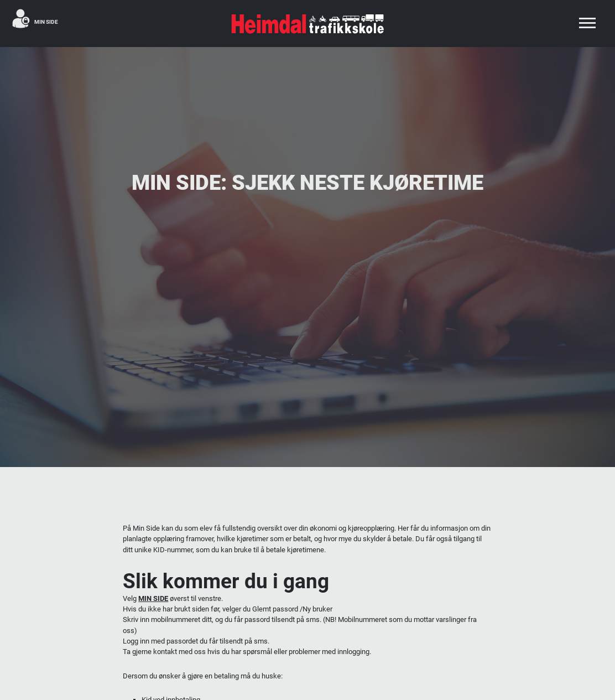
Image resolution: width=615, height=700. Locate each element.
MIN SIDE (153, 598)
